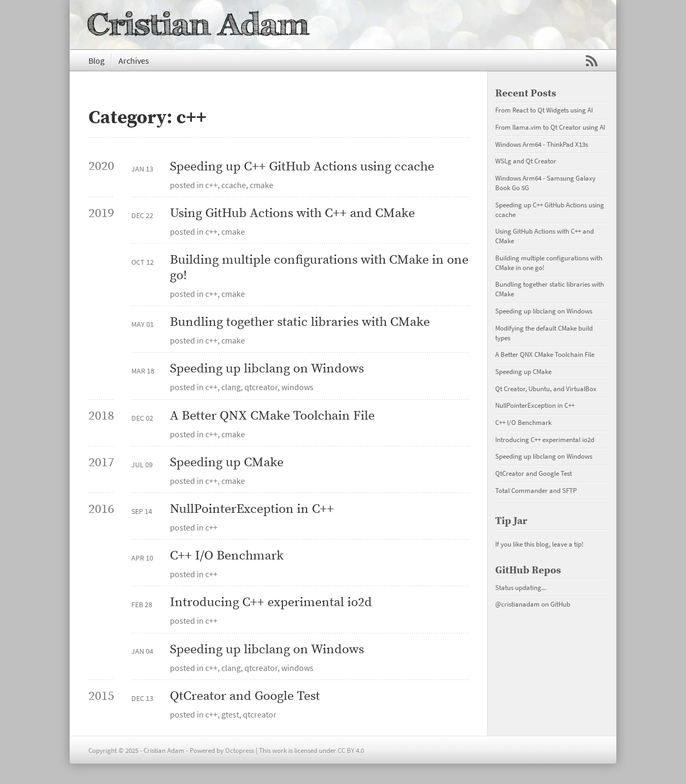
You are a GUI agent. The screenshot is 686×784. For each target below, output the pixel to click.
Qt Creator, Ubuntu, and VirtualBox (546, 389)
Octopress (240, 750)
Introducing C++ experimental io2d (271, 603)
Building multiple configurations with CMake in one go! (319, 268)
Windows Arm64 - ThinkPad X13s (542, 144)
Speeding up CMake (227, 463)
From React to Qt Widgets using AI (544, 110)
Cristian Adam (199, 25)
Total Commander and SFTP (536, 490)
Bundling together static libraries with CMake (300, 322)
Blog (96, 61)
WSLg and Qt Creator (526, 161)
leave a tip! (568, 544)
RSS (592, 61)
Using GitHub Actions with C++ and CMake (292, 214)
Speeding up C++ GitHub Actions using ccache (302, 167)
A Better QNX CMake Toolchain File (272, 416)
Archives (134, 61)
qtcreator (261, 387)
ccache (234, 185)
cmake (262, 185)
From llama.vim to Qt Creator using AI (550, 127)
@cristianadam (517, 604)
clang (231, 387)
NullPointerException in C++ (252, 509)
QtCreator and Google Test (245, 696)
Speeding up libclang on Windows (267, 369)
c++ (211, 185)
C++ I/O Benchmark (227, 556)
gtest (230, 714)
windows (297, 387)
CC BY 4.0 (351, 750)
